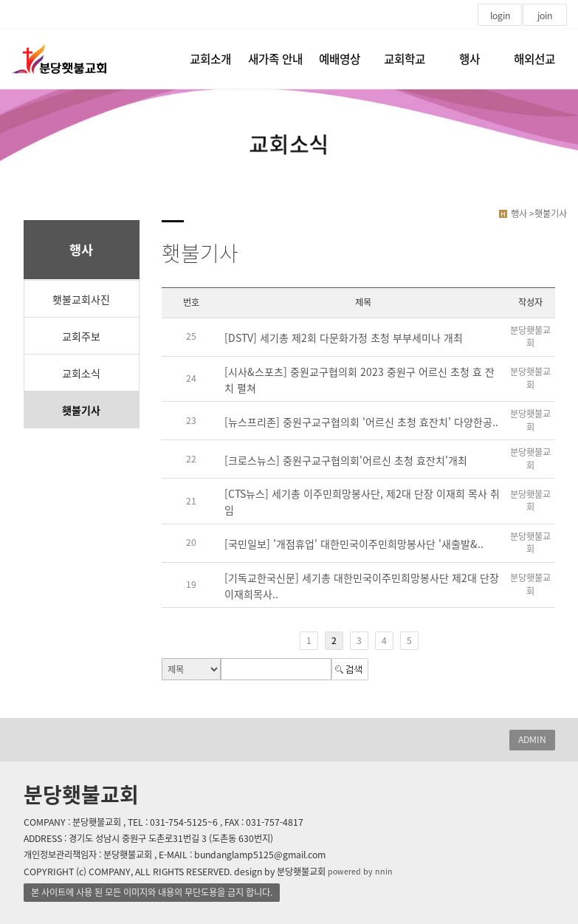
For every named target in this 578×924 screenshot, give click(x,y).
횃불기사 (81, 410)
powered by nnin (360, 871)
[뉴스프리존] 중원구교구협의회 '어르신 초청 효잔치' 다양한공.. (361, 422)
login (500, 16)
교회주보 (81, 336)
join (545, 16)
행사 (469, 59)
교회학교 (405, 59)
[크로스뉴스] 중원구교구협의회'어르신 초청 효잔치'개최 (346, 460)
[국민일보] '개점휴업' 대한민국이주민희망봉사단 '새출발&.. (354, 544)
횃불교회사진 (81, 299)
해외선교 (534, 59)
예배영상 (340, 59)
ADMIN (532, 739)
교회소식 (81, 373)
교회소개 (210, 59)
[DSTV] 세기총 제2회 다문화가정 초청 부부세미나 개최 (344, 338)
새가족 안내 (275, 59)
